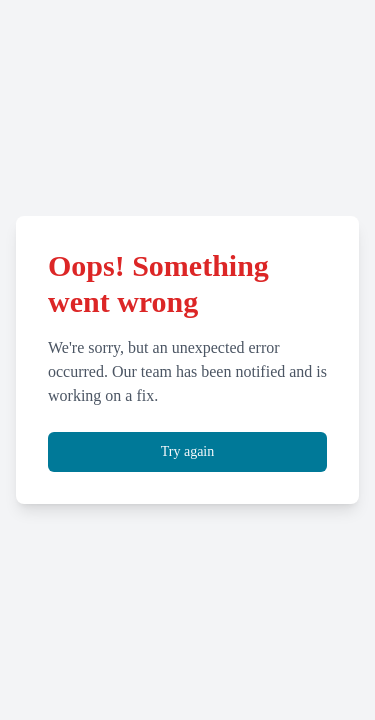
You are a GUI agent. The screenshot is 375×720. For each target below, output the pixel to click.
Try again (188, 451)
